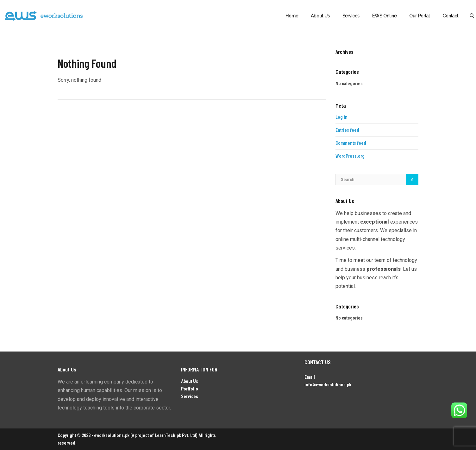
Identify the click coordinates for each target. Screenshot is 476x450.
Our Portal (420, 16)
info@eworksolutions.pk (328, 385)
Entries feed (347, 130)
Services (351, 16)
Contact (450, 16)
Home (292, 16)
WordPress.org (350, 156)
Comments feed (351, 143)
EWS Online (384, 16)
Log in (341, 117)
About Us (320, 16)
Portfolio (190, 389)
